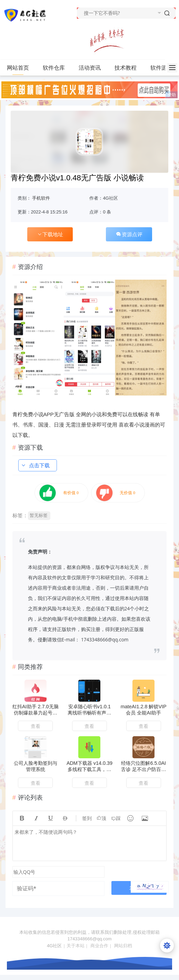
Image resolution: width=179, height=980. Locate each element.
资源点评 (129, 234)
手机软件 (41, 198)
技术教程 (128, 68)
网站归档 (123, 946)
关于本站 (76, 946)
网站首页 (18, 68)
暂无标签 (39, 515)
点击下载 (35, 465)
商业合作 (99, 946)
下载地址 (50, 234)
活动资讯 (93, 68)
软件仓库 (57, 68)
